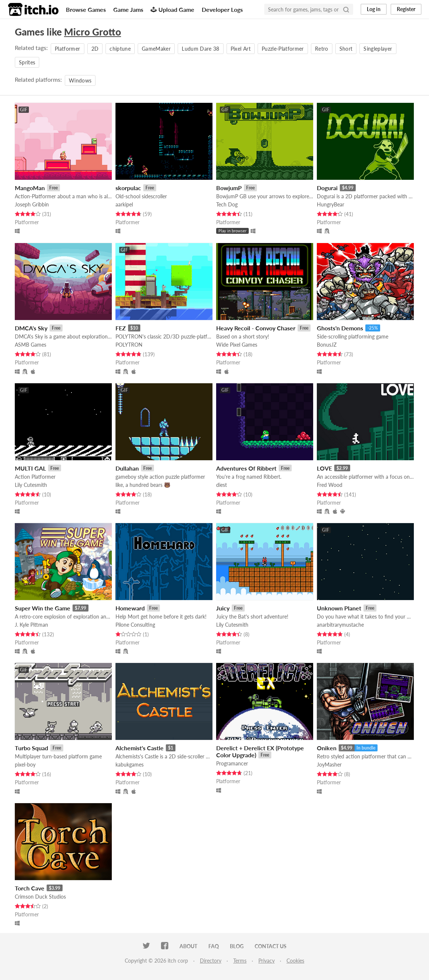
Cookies (295, 961)
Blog (237, 946)
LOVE (324, 468)
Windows (80, 80)
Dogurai (327, 188)
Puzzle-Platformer (283, 49)
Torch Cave (30, 888)
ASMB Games (31, 345)
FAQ (214, 946)
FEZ (121, 328)
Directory (211, 961)
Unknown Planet (339, 608)
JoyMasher (329, 765)
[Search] (346, 9)
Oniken (327, 748)
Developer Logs (222, 9)
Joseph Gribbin (32, 204)
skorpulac (128, 188)
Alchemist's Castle (140, 748)
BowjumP (229, 188)
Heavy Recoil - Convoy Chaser (256, 328)
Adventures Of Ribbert (246, 468)
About (188, 946)
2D (95, 49)
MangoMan (30, 188)
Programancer (232, 763)
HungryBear (331, 204)
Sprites (27, 62)
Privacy (267, 961)
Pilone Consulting (135, 625)
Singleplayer (378, 49)
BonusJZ (327, 345)
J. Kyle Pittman (31, 625)
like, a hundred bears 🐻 (143, 485)
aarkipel (124, 204)
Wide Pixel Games (237, 345)
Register (406, 9)
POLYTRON (129, 345)
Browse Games (86, 9)
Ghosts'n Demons (340, 328)
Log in (374, 9)
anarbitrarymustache (340, 625)
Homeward (130, 608)
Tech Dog (227, 204)
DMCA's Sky (31, 328)
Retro (322, 49)
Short (346, 49)
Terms (240, 961)
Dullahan (127, 468)
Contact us (271, 946)
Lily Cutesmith (31, 485)
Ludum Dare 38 (201, 49)
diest (222, 485)
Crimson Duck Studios (40, 897)
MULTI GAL (30, 468)
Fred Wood (330, 485)
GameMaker (156, 49)
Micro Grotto (93, 32)
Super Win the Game (43, 608)
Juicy (223, 608)
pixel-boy (25, 765)
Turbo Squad (31, 748)
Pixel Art (241, 49)
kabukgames (130, 765)
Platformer (68, 49)
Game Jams (128, 9)
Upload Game (172, 9)
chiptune (120, 49)
